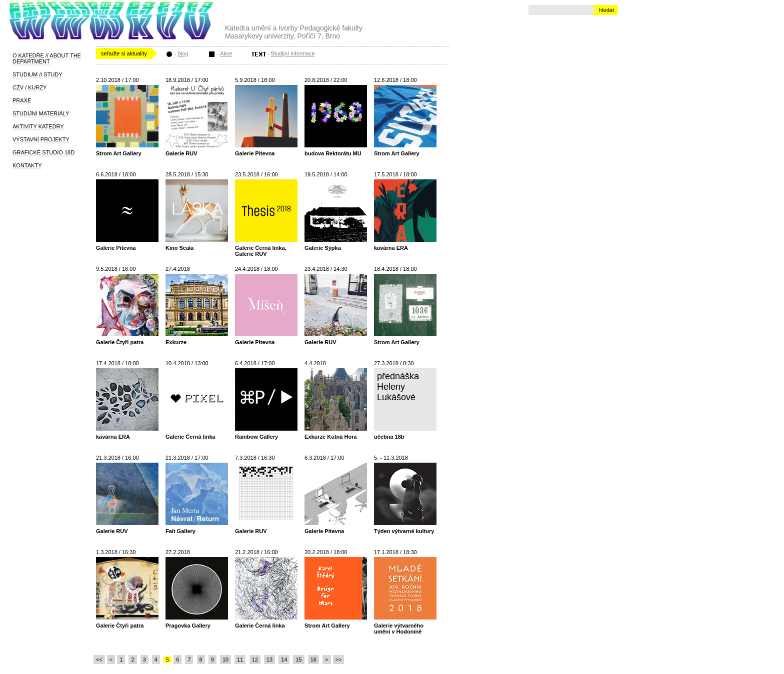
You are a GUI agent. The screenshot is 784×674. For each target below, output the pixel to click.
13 (269, 660)
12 (255, 660)
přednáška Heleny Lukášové (398, 387)
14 (284, 660)
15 (298, 660)
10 (225, 660)
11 (240, 660)
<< (99, 660)
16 (313, 660)
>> (339, 660)
